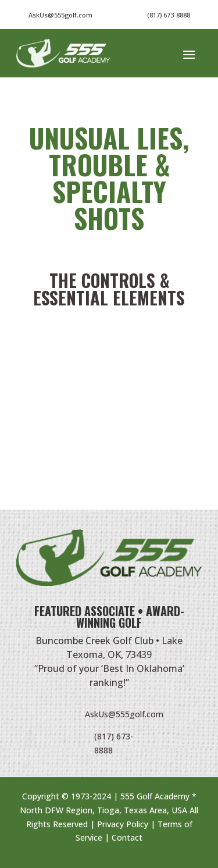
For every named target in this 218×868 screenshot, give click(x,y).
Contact (127, 837)
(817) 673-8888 (169, 15)
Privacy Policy (123, 824)
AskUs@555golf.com (124, 714)
